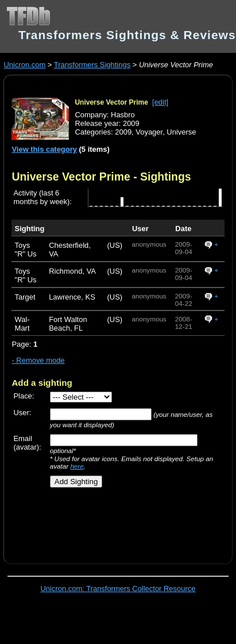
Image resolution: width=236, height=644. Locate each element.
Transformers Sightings (92, 65)
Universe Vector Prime (111, 102)
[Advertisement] (113, 522)
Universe (181, 132)
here (77, 466)
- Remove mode (38, 360)
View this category (44, 149)
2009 (123, 132)
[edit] (160, 102)
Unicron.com (24, 65)
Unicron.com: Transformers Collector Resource (118, 589)
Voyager (149, 132)
